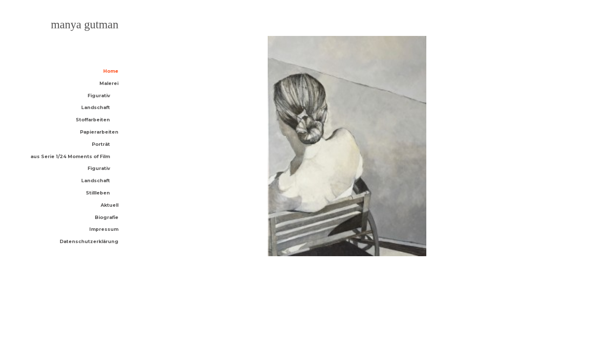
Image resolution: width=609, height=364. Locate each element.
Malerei (109, 84)
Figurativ (99, 96)
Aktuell (110, 206)
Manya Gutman (85, 25)
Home (111, 72)
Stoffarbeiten (93, 120)
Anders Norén (91, 339)
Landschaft (96, 108)
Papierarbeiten (99, 133)
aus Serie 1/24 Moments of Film (70, 157)
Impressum (104, 230)
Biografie (107, 218)
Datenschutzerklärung (89, 242)
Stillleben (98, 193)
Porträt (101, 145)
